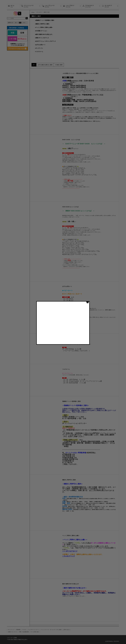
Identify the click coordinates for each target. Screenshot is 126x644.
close (88, 302)
